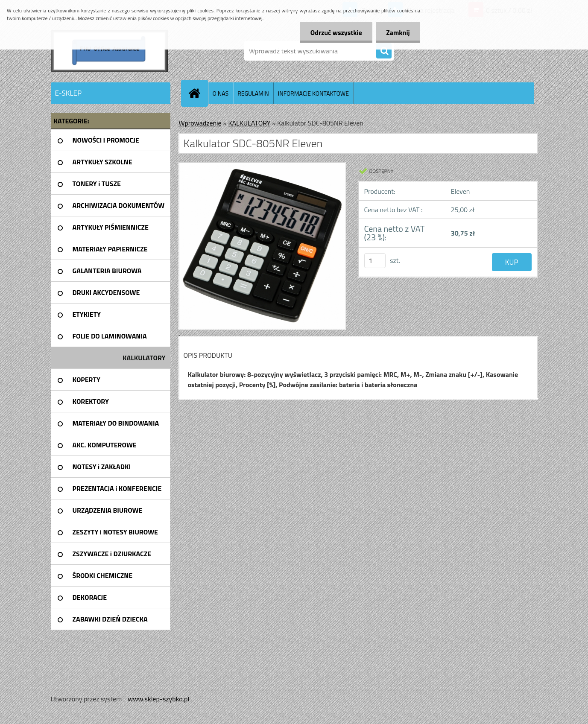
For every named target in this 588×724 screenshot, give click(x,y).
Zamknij (398, 32)
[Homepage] (198, 93)
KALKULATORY (249, 123)
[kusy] (375, 261)
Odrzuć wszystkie (335, 32)
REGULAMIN (253, 93)
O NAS (221, 93)
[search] (384, 51)
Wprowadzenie (200, 123)
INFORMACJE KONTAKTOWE (313, 93)
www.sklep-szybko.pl (158, 699)
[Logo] (110, 51)
